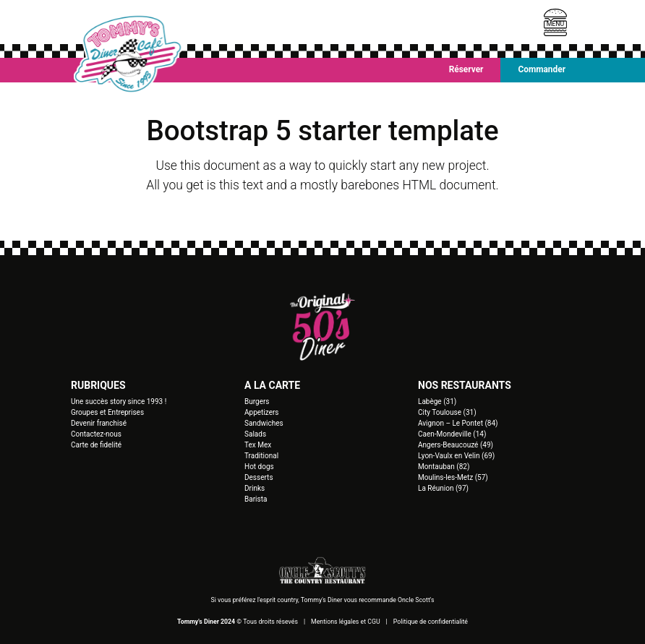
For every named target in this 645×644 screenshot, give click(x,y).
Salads (255, 434)
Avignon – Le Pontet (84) (458, 423)
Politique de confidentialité (431, 622)
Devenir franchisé (99, 423)
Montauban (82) (444, 467)
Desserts (259, 477)
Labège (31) (437, 402)
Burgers (257, 402)
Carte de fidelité (96, 445)
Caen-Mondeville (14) (452, 434)
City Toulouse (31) (447, 412)
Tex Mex (258, 445)
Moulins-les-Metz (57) (453, 477)
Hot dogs (259, 467)
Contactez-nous (96, 434)
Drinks (255, 488)
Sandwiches (264, 423)
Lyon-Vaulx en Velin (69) (456, 456)
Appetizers (262, 412)
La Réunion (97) (443, 488)
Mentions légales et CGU (346, 622)
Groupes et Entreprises (107, 412)
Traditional (261, 456)
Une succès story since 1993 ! (119, 402)
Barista (256, 499)
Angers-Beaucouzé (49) (456, 445)
